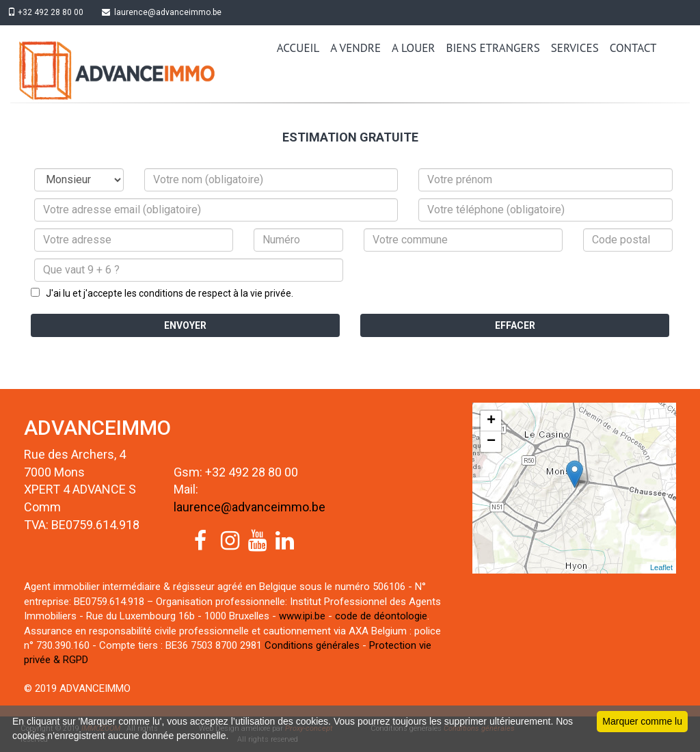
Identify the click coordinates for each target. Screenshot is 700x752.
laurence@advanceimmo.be (168, 12)
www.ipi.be (302, 616)
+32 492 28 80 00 (48, 12)
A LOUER (413, 48)
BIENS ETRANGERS (493, 48)
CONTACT (633, 48)
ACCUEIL (298, 48)
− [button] (491, 442)
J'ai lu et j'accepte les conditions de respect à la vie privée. (166, 293)
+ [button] (491, 421)
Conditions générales (312, 645)
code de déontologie (381, 616)
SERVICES (575, 48)
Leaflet (661, 567)
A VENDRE (355, 48)
